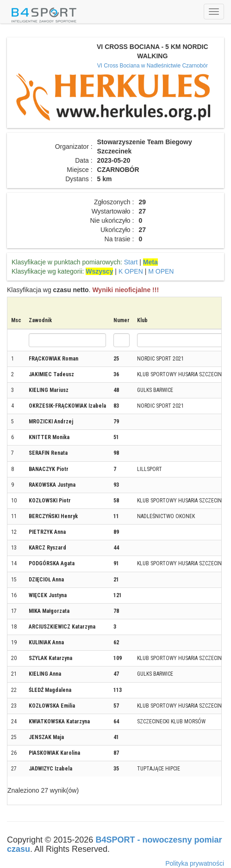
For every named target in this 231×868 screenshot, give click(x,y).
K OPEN (131, 271)
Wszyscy (99, 271)
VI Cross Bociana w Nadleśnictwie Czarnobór (153, 66)
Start (131, 262)
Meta (150, 262)
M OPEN (161, 271)
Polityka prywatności (195, 863)
